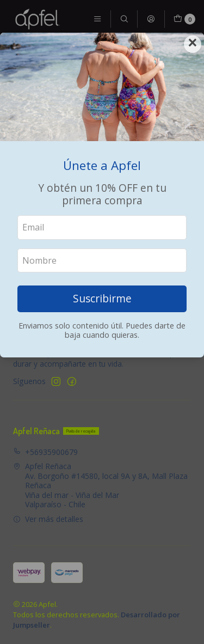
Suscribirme (102, 298)
